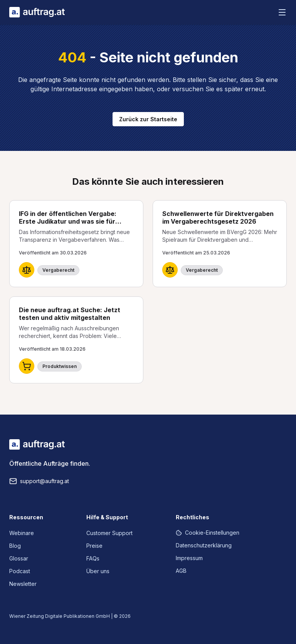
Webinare (22, 533)
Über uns (98, 571)
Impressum (189, 558)
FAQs (93, 558)
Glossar (19, 558)
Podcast (20, 571)
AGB (181, 571)
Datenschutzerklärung (204, 545)
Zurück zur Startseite (148, 119)
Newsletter (23, 584)
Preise (94, 546)
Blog (15, 546)
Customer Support (109, 533)
